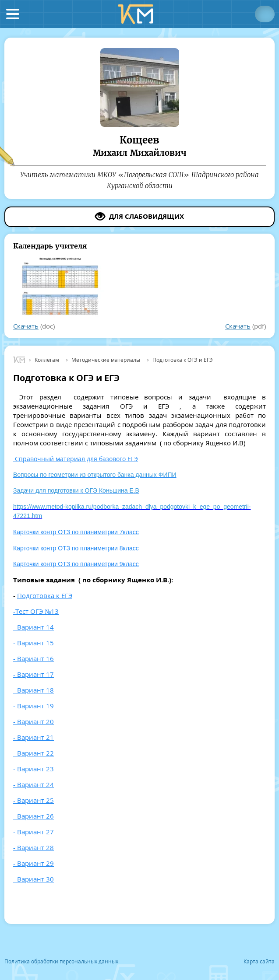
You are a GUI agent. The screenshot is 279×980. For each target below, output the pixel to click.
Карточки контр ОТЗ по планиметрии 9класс (76, 564)
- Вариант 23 (34, 769)
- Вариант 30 (34, 879)
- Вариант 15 (34, 643)
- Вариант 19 (34, 706)
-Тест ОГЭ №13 (36, 611)
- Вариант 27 (34, 832)
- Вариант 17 (34, 674)
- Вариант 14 (34, 627)
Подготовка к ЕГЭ (45, 595)
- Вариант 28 (34, 847)
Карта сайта (259, 962)
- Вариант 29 (34, 863)
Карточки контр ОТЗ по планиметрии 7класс (76, 532)
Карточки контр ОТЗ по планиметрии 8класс (76, 548)
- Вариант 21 (34, 737)
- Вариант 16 (34, 658)
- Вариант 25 (34, 800)
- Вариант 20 (34, 721)
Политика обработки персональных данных (61, 962)
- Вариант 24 (34, 784)
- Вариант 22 (34, 753)
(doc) (34, 326)
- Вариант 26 (34, 816)
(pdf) (245, 326)
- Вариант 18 (34, 690)
